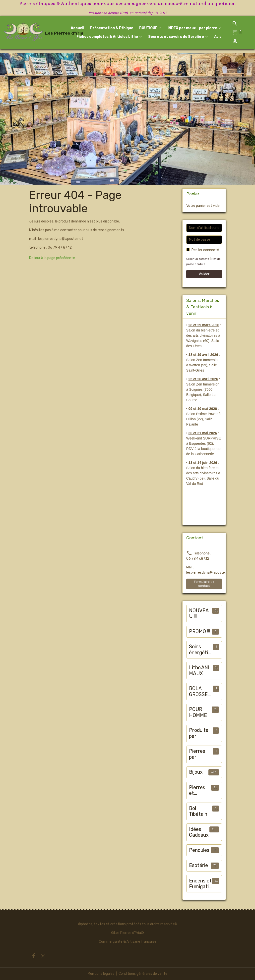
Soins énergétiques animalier (200, 650)
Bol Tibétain (198, 811)
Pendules (199, 850)
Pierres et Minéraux (199, 790)
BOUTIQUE (148, 28)
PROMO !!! (200, 631)
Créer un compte (198, 259)
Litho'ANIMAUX (199, 671)
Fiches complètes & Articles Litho (107, 37)
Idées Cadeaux (199, 832)
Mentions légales (101, 974)
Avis (217, 37)
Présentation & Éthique (111, 28)
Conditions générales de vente (143, 974)
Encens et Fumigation (200, 884)
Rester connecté (205, 250)
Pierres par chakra (197, 754)
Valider (204, 274)
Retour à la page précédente (52, 258)
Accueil (77, 28)
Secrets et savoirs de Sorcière (176, 37)
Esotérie (198, 865)
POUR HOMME (198, 712)
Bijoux (196, 772)
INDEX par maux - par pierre (192, 28)
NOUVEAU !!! (199, 614)
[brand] (26, 32)
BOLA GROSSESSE (200, 691)
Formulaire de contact (204, 584)
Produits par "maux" (199, 733)
